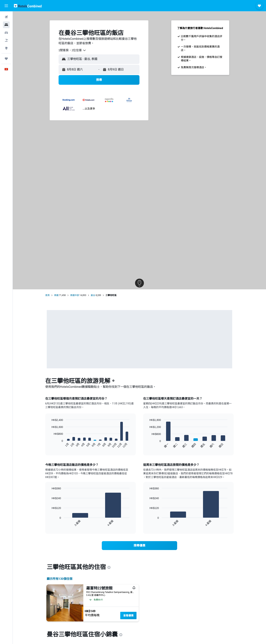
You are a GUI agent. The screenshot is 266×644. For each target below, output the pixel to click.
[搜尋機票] (6, 17)
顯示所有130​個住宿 (60, 579)
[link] (139, 546)
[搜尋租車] (6, 33)
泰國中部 (75, 295)
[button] (6, 6)
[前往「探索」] (6, 48)
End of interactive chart (50, 445)
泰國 (56, 295)
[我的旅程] (6, 59)
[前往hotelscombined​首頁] (28, 6)
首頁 (47, 295)
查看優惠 (128, 616)
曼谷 (93, 295)
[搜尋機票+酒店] (6, 40)
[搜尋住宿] (6, 25)
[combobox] (72, 50)
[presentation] (109, 567)
